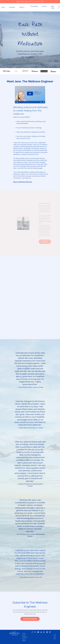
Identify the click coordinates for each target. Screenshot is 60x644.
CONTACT (44, 6)
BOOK (24, 633)
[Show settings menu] (44, 102)
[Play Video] (16, 102)
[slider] (30, 102)
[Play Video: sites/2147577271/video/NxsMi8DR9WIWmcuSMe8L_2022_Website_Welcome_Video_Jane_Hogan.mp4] (30, 94)
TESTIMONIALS (34, 6)
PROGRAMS (12, 7)
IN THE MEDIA (24, 639)
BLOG (24, 635)
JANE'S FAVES (53, 7)
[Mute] (41, 102)
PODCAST (25, 637)
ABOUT (3, 7)
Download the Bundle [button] (47, 238)
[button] (30, 619)
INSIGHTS (22, 7)
